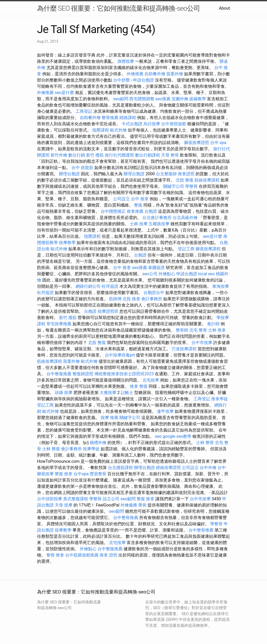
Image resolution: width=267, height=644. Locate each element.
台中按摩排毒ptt (120, 355)
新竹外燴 (59, 155)
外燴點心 (167, 274)
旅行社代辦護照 (119, 155)
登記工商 (186, 249)
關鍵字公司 (174, 186)
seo (158, 436)
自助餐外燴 (155, 74)
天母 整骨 (170, 155)
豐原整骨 (98, 474)
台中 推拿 (140, 199)
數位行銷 (77, 155)
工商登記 (84, 111)
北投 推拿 (131, 299)
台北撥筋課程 (120, 468)
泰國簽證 (156, 268)
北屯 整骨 (198, 330)
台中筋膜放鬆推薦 (82, 555)
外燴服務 (129, 505)
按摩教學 (67, 243)
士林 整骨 (205, 443)
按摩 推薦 (110, 418)
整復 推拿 (64, 474)
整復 (138, 205)
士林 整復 (51, 449)
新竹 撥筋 (95, 155)
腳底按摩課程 (208, 249)
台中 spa (218, 143)
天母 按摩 (64, 505)
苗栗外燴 (175, 74)
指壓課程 (101, 130)
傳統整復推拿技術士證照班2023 (124, 374)
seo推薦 (163, 99)
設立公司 (111, 499)
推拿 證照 (108, 555)
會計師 (213, 324)
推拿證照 (186, 174)
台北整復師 (166, 174)
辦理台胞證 (69, 174)
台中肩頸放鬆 (174, 124)
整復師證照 (83, 374)
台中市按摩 (202, 343)
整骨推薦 (110, 118)
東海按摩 (221, 286)
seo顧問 (121, 99)
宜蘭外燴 (180, 99)
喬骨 (142, 505)
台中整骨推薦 (126, 518)
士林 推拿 (217, 330)
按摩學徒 (91, 449)
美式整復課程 (76, 499)
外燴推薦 (135, 74)
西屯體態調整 (142, 99)
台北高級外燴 (185, 218)
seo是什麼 (64, 93)
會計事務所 (152, 299)
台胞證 (151, 211)
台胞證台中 (154, 293)
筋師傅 (115, 299)
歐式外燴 (118, 130)
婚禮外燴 (98, 443)
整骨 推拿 (55, 555)
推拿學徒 (220, 399)
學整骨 (191, 186)
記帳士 (127, 393)
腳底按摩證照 (197, 143)
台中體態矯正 (113, 211)
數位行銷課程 (148, 155)
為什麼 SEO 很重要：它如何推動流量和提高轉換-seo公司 (119, 8)
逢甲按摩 (165, 411)
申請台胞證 (143, 80)
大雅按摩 (108, 393)
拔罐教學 (198, 99)
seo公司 (150, 274)
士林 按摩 (139, 224)
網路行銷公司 (88, 286)
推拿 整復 (139, 386)
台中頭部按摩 (50, 499)
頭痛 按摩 (64, 393)
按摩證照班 (108, 311)
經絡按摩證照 (168, 468)
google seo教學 (177, 436)
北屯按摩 (151, 380)
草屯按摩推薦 (59, 324)
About (224, 8)
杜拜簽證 (110, 286)
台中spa (81, 474)
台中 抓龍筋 (82, 168)
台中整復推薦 (59, 374)
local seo (207, 274)
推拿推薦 (135, 211)
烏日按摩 (152, 124)
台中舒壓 (122, 80)
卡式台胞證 (132, 124)
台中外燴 (208, 468)
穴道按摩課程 (184, 349)
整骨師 (182, 330)
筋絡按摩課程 (207, 180)
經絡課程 (128, 118)
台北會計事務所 (157, 218)
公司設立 (122, 199)
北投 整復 (185, 180)
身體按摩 (126, 61)
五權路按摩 (159, 224)
